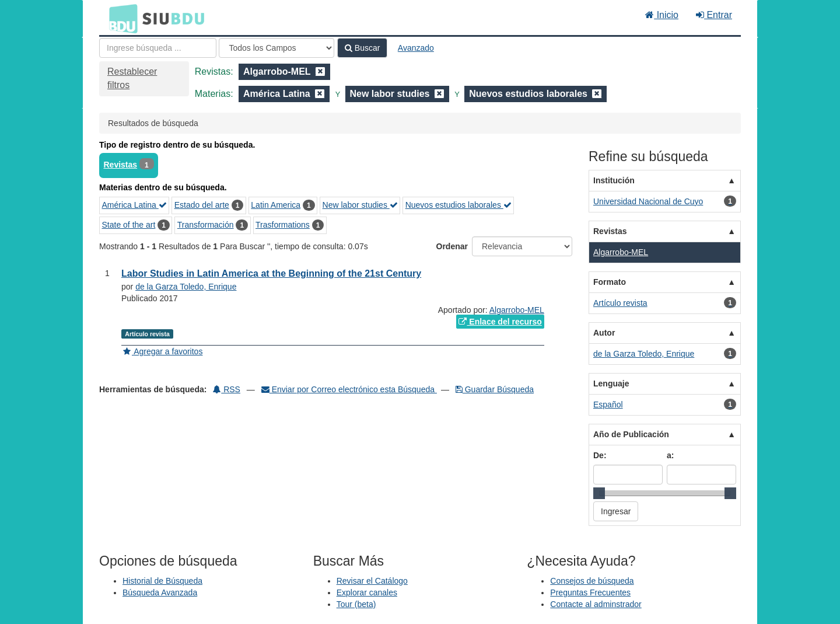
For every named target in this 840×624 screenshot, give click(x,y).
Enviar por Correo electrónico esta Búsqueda (349, 389)
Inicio (662, 15)
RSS (227, 389)
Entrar (714, 15)
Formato (610, 282)
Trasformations (283, 225)
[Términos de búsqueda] (158, 48)
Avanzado (416, 48)
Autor (604, 333)
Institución (614, 180)
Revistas (121, 165)
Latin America (276, 205)
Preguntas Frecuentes (590, 592)
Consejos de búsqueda (592, 581)
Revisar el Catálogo (372, 581)
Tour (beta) (356, 604)
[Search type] (276, 48)
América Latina (134, 205)
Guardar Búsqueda (495, 389)
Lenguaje (611, 384)
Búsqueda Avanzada (160, 592)
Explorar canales (367, 592)
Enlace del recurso (500, 322)
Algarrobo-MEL (517, 310)
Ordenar (452, 246)
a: (670, 455)
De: (600, 455)
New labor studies (360, 205)
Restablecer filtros (132, 78)
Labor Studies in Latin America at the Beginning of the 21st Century (271, 273)
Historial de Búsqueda (162, 581)
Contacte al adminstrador (596, 604)
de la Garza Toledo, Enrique (186, 287)
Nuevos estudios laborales (459, 205)
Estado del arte (202, 205)
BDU (120, 18)
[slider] (599, 493)
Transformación (206, 225)
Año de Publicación (631, 434)
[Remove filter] (320, 72)
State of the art (129, 225)
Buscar (362, 48)
